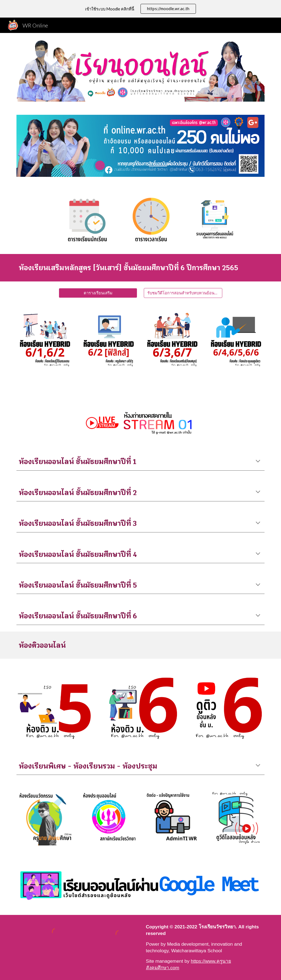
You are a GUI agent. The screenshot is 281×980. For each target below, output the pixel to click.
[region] (140, 9)
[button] (258, 462)
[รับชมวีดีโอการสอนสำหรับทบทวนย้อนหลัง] (183, 293)
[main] (141, 268)
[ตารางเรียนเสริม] (98, 293)
